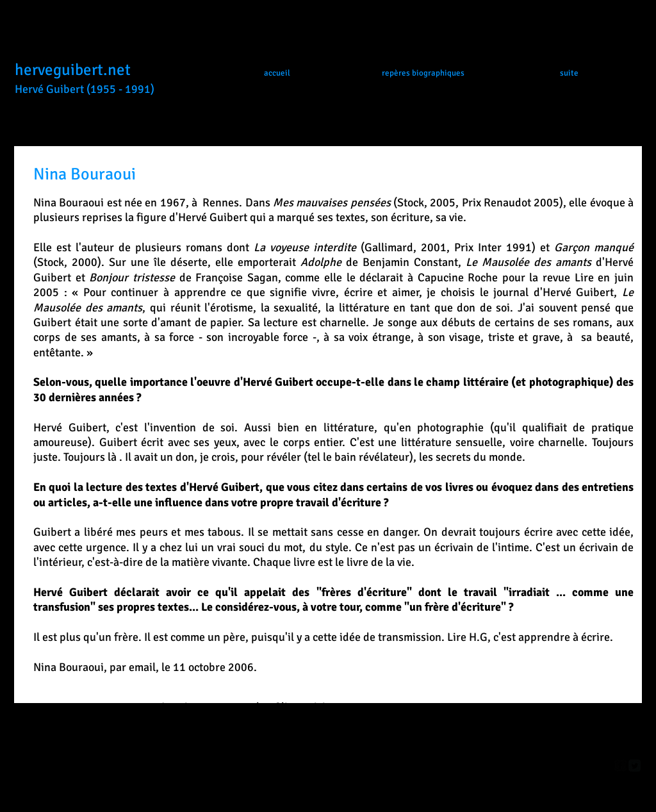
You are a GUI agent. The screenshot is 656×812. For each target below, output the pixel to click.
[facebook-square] (620, 766)
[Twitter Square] (635, 766)
